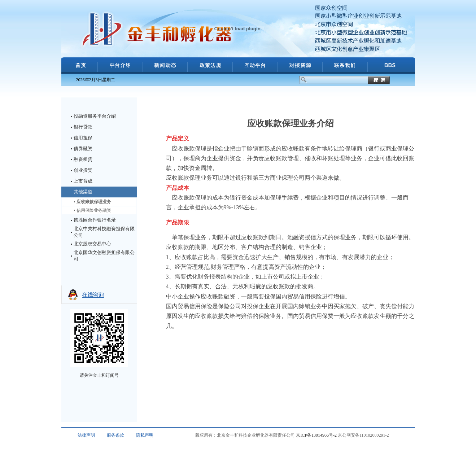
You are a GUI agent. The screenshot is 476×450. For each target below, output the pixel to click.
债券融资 (83, 148)
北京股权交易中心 (92, 244)
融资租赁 (83, 159)
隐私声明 (145, 435)
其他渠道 (83, 192)
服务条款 (115, 435)
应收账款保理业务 (94, 202)
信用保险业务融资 (94, 210)
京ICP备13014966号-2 (316, 435)
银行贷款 (83, 127)
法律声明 (86, 435)
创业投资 (83, 170)
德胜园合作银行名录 (95, 220)
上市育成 (83, 181)
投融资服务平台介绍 (95, 116)
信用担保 (83, 138)
